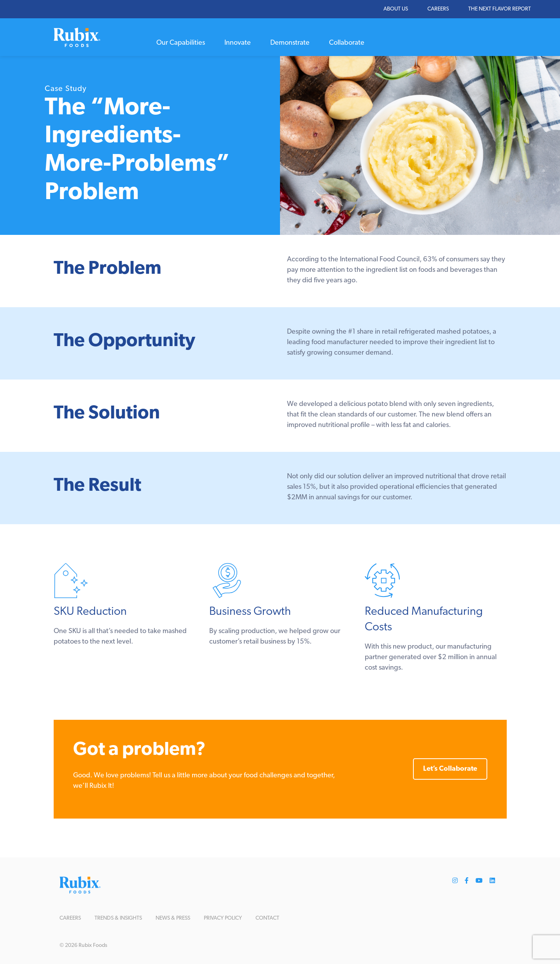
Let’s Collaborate (450, 769)
